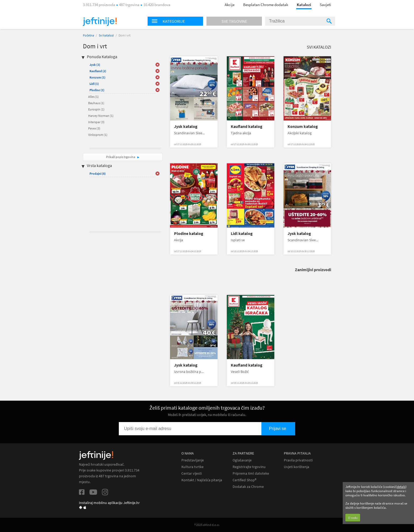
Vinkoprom (98, 135)
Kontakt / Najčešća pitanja (202, 480)
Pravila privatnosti (298, 460)
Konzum (97, 77)
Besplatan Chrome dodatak (266, 5)
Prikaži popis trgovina (121, 157)
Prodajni (98, 174)
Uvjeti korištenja (297, 467)
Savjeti (325, 5)
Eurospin (96, 109)
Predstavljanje (193, 460)
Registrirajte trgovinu (249, 467)
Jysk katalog (186, 126)
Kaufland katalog (247, 126)
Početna (88, 35)
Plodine (97, 90)
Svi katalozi (106, 35)
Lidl (94, 84)
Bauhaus (96, 103)
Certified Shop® (244, 480)
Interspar (96, 122)
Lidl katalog (242, 233)
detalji (401, 487)
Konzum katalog (303, 126)
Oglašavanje (242, 460)
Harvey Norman (101, 116)
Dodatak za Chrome (248, 487)
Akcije (230, 5)
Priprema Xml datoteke (251, 473)
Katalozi (304, 5)
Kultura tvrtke (192, 467)
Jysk (95, 65)
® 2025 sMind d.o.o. (207, 525)
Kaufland (98, 71)
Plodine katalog (189, 233)
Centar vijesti (192, 473)
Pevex (94, 128)
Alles (93, 97)
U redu (353, 518)
